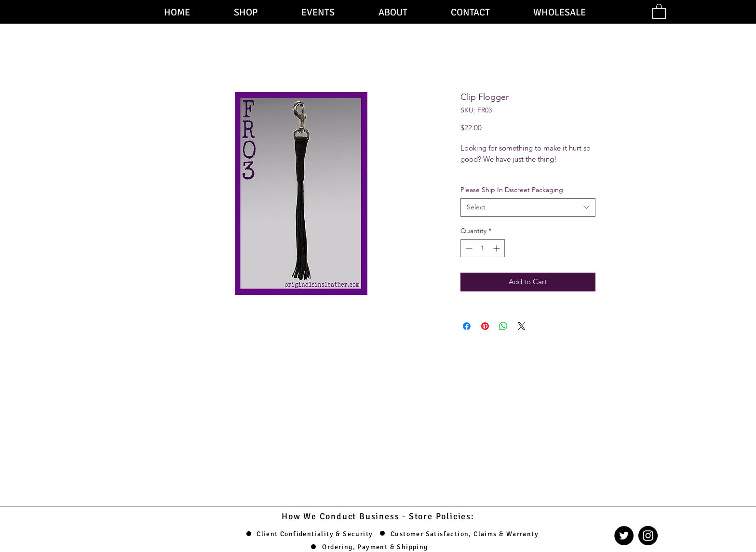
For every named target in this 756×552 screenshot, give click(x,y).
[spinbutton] (483, 248)
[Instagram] (648, 536)
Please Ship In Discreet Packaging (512, 190)
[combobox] (528, 207)
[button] (659, 11)
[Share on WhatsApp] (503, 326)
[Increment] (497, 248)
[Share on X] (522, 326)
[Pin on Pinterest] (485, 326)
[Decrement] (468, 248)
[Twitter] (624, 536)
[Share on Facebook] (467, 326)
